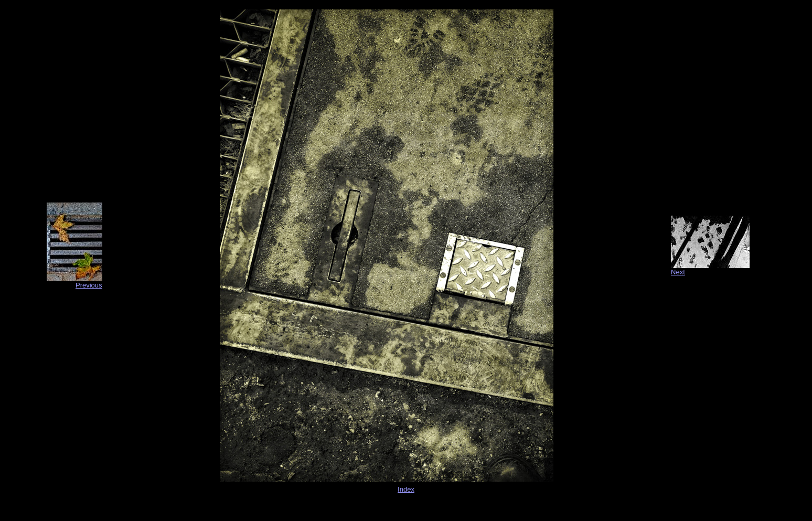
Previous (89, 285)
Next (678, 272)
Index (406, 489)
